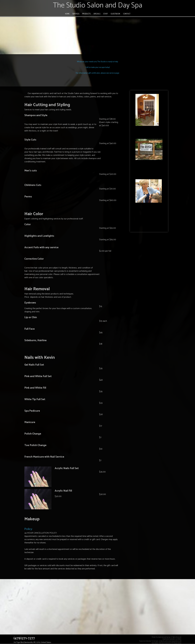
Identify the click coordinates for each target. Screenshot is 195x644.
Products (86, 14)
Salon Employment (166, 643)
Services (76, 14)
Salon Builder (155, 643)
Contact (127, 14)
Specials (97, 14)
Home (67, 14)
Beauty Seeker (178, 643)
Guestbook (115, 14)
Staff (105, 14)
